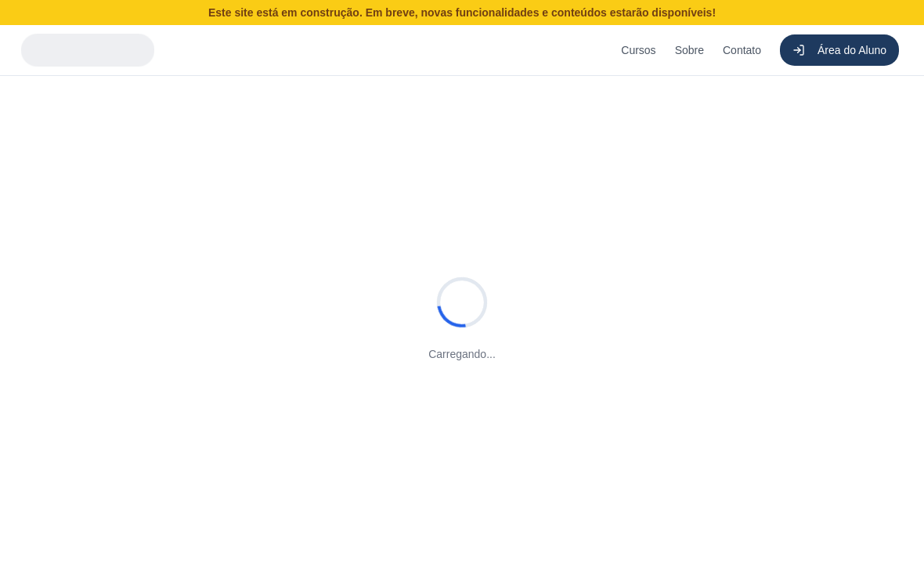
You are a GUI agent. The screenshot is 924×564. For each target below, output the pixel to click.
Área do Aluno (839, 50)
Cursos (638, 50)
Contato (742, 50)
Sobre (689, 50)
